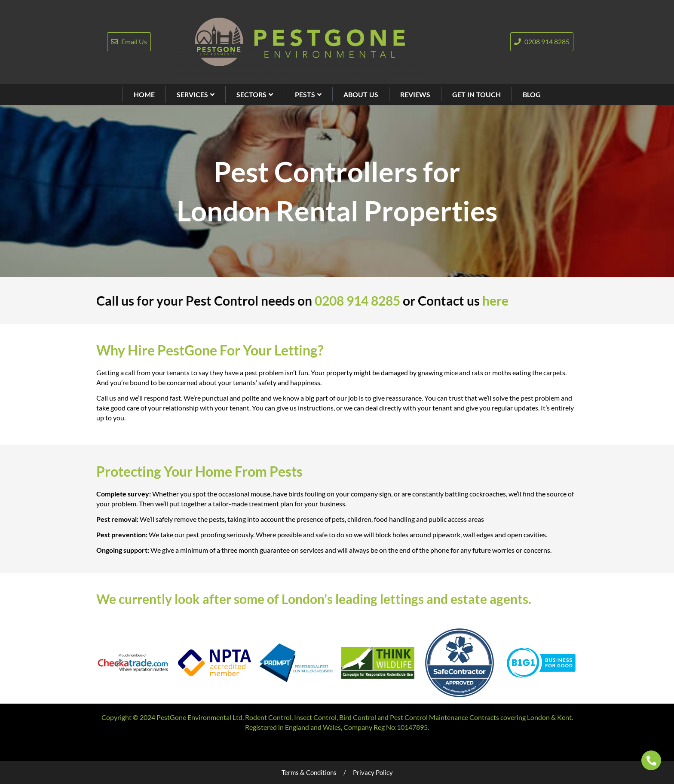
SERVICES (196, 94)
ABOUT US (361, 94)
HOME (144, 94)
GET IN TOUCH (476, 94)
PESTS (308, 94)
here (495, 300)
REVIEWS (415, 94)
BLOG (532, 94)
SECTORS (255, 94)
